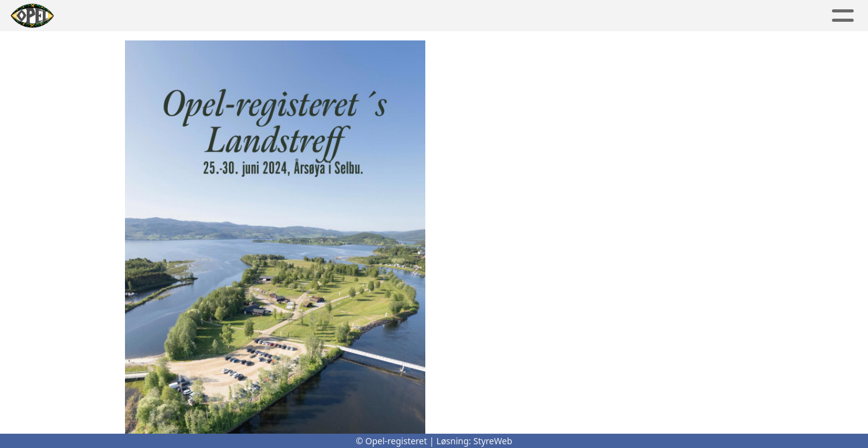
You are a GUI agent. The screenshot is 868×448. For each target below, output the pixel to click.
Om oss (504, 16)
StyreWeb (493, 441)
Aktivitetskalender (284, 16)
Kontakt (578, 16)
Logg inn (811, 16)
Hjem (85, 16)
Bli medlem (731, 16)
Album (197, 16)
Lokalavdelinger (407, 16)
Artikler (139, 16)
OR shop (654, 16)
